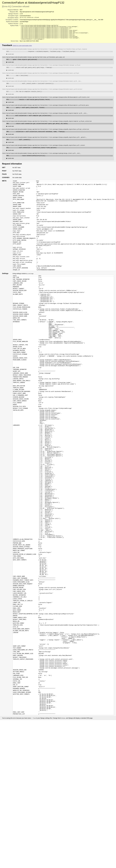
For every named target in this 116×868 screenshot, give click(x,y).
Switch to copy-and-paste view (22, 48)
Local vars (10, 57)
